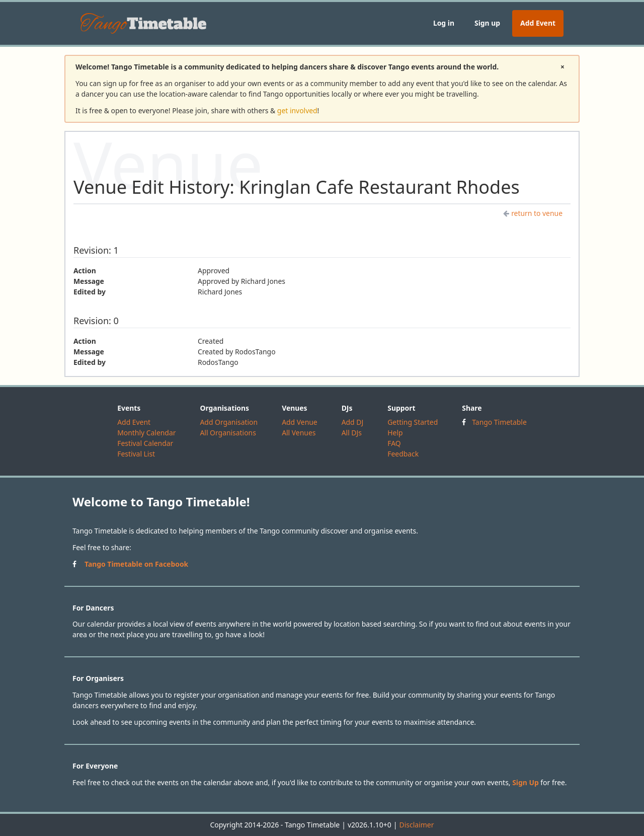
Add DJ (353, 422)
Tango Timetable (499, 422)
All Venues (299, 433)
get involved (297, 110)
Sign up (487, 23)
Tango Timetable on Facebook (136, 564)
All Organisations (228, 433)
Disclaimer (416, 825)
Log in (444, 23)
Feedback (403, 454)
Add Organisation (229, 422)
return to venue (533, 213)
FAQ (394, 443)
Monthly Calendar (146, 433)
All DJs (352, 433)
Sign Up (526, 782)
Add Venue (300, 422)
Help (395, 433)
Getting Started (413, 422)
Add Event (538, 23)
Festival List (136, 454)
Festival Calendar (145, 443)
